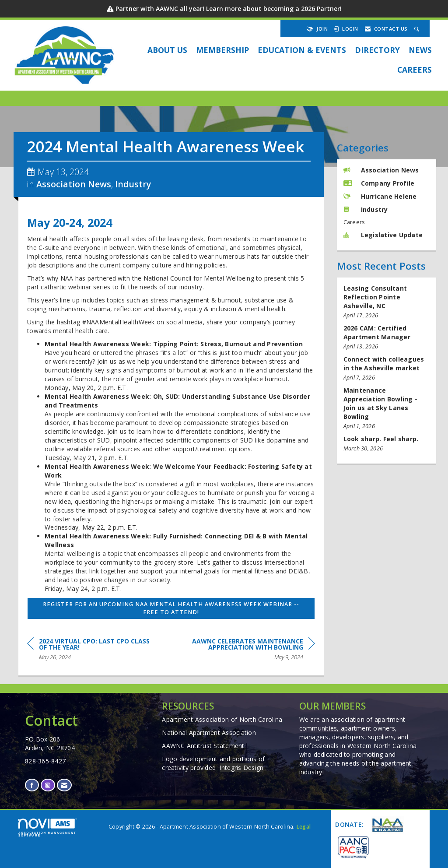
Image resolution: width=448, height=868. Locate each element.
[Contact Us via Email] (64, 785)
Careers (415, 70)
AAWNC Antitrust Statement (203, 746)
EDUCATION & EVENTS (302, 50)
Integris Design (242, 768)
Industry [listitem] (366, 209)
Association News (74, 184)
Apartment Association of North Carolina (222, 719)
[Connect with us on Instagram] (48, 785)
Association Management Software (48, 828)
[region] (249, 651)
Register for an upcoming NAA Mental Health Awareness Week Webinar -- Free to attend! (171, 608)
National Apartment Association (209, 733)
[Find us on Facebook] (32, 785)
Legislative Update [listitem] (383, 235)
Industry (133, 184)
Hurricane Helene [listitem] (380, 196)
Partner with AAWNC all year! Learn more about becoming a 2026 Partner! (229, 9)
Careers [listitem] (354, 222)
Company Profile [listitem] (379, 183)
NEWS (420, 50)
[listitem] (387, 302)
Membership (222, 50)
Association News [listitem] (381, 170)
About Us (167, 50)
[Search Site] (418, 29)
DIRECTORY (377, 50)
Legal (303, 827)
